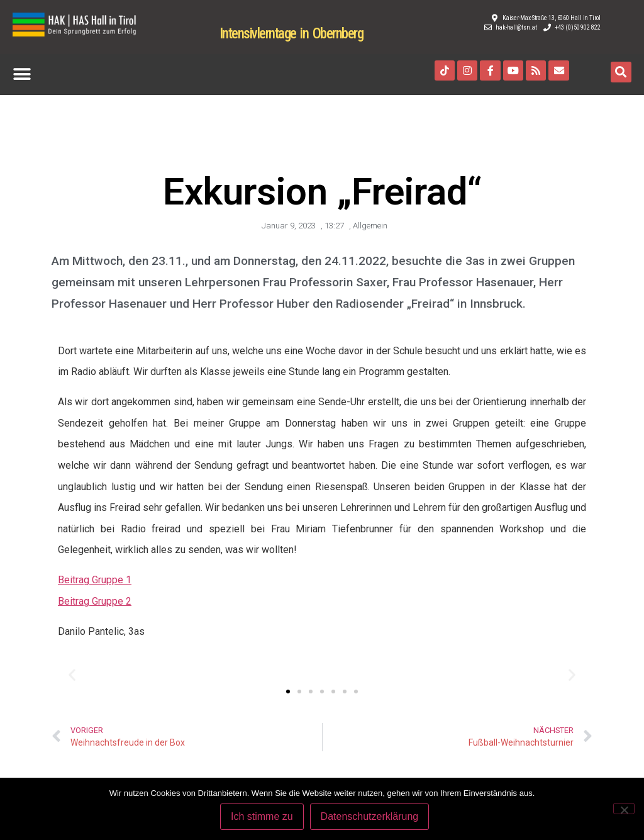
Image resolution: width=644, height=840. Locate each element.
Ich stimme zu (263, 817)
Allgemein (370, 226)
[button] (22, 75)
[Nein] (624, 809)
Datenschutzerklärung (370, 817)
